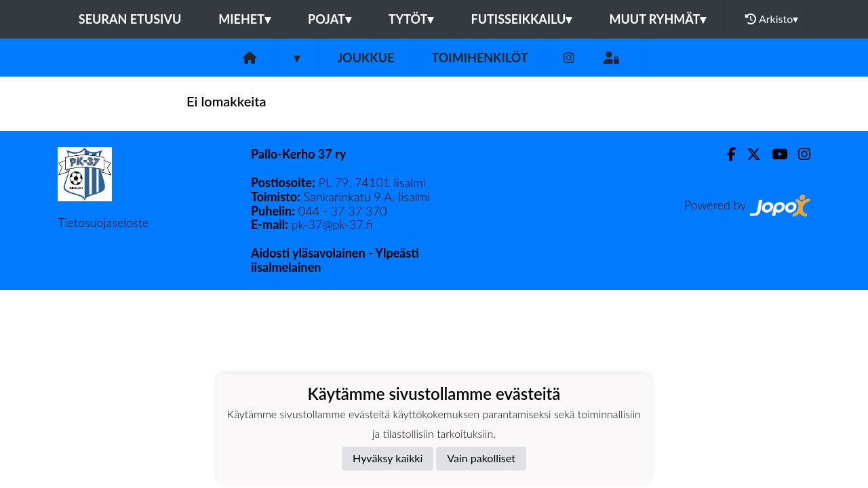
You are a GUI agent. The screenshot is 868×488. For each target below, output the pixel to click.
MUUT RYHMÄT (657, 19)
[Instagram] (569, 58)
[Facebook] (726, 154)
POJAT (330, 19)
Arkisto (772, 19)
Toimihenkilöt (479, 58)
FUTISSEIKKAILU (521, 19)
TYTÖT (411, 19)
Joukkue (366, 58)
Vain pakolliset (481, 458)
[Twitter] (748, 154)
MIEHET (244, 19)
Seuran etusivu (130, 19)
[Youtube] (774, 154)
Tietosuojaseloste (103, 222)
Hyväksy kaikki (388, 458)
